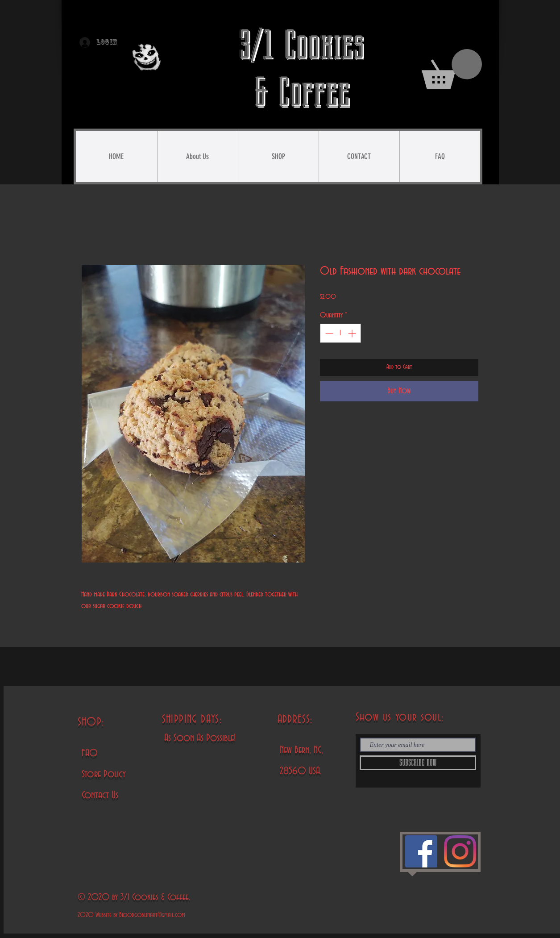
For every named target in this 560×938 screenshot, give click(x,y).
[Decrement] (328, 333)
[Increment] (353, 333)
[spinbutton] (340, 333)
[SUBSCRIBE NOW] (418, 763)
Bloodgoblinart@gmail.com (152, 915)
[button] (452, 69)
